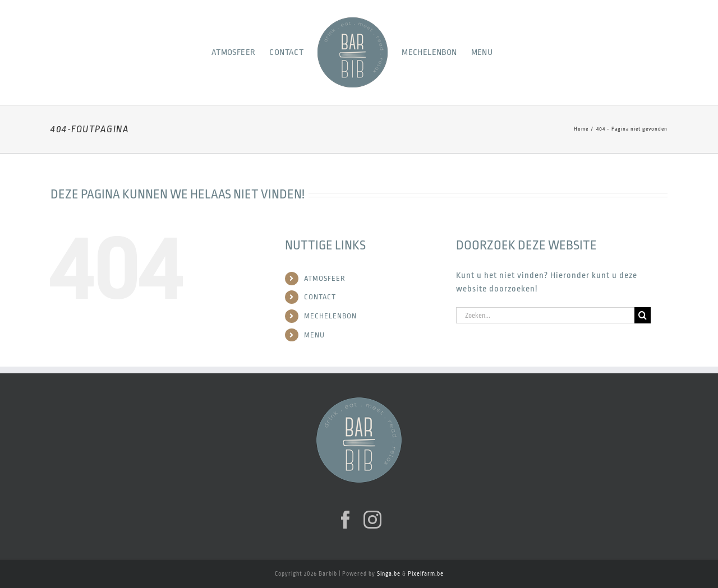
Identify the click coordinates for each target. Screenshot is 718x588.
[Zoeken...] (545, 315)
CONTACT (320, 297)
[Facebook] (346, 520)
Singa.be (389, 574)
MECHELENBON (330, 316)
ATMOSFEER (325, 278)
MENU (314, 335)
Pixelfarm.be (426, 574)
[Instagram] (373, 520)
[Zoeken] (643, 315)
